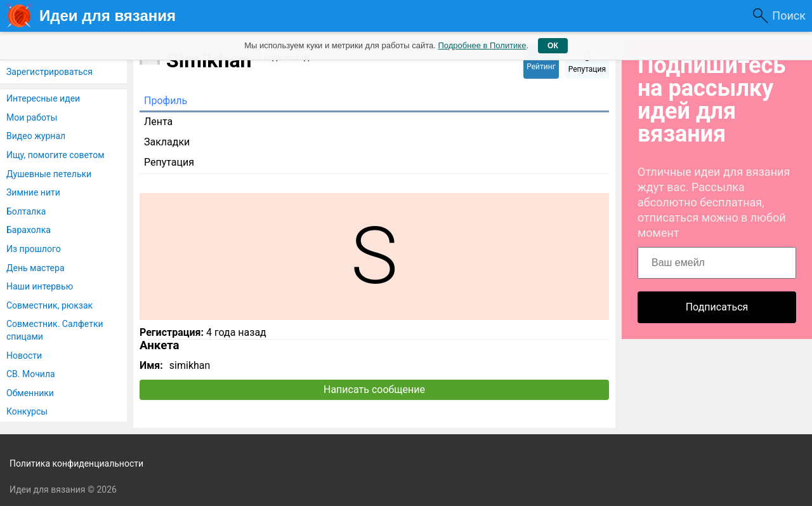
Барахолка (29, 230)
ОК (553, 46)
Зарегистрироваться (49, 72)
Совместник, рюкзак (49, 305)
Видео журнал (36, 136)
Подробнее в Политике (482, 45)
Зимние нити (33, 192)
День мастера (36, 268)
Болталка (26, 211)
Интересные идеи (43, 98)
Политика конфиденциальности (76, 463)
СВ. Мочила (31, 374)
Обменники (30, 393)
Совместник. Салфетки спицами (55, 330)
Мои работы (32, 117)
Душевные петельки (49, 174)
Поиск (789, 16)
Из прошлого (34, 249)
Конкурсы (27, 411)
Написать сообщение (374, 389)
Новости (24, 356)
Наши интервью (40, 286)
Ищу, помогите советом (56, 155)
